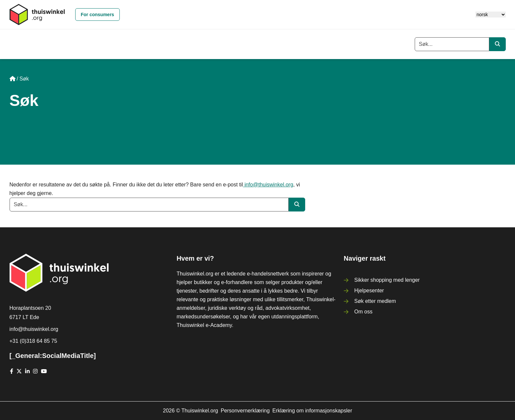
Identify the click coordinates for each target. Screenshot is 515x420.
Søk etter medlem (375, 301)
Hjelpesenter (369, 291)
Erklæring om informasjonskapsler (312, 411)
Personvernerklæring (245, 411)
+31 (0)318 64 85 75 (33, 341)
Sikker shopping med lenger (387, 280)
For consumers (97, 15)
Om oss (363, 312)
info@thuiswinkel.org (268, 185)
